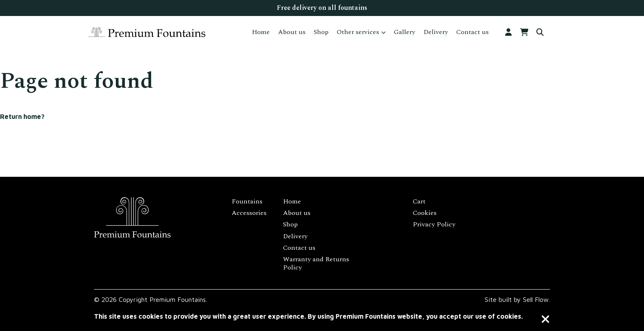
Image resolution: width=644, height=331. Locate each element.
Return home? (22, 116)
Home (261, 32)
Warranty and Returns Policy (316, 263)
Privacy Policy (434, 224)
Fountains (247, 201)
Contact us (473, 32)
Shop (321, 32)
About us (292, 32)
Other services (358, 32)
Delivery (436, 32)
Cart (419, 201)
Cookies (425, 213)
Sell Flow (536, 299)
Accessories (249, 213)
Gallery (405, 32)
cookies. (510, 316)
